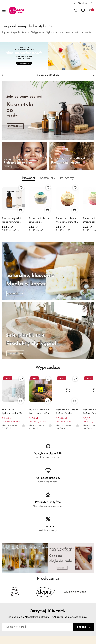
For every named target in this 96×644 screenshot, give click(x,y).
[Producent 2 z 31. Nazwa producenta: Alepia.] (45, 592)
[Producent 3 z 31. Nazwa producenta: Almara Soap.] (75, 592)
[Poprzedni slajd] (2, 75)
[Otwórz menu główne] (4, 11)
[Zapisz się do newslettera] (38, 627)
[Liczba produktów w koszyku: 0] (90, 10)
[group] (48, 56)
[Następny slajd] (94, 75)
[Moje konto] (83, 3)
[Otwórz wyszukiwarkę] (76, 10)
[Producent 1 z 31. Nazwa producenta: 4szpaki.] (15, 592)
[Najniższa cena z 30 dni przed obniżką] (23, 426)
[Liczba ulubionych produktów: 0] (83, 10)
